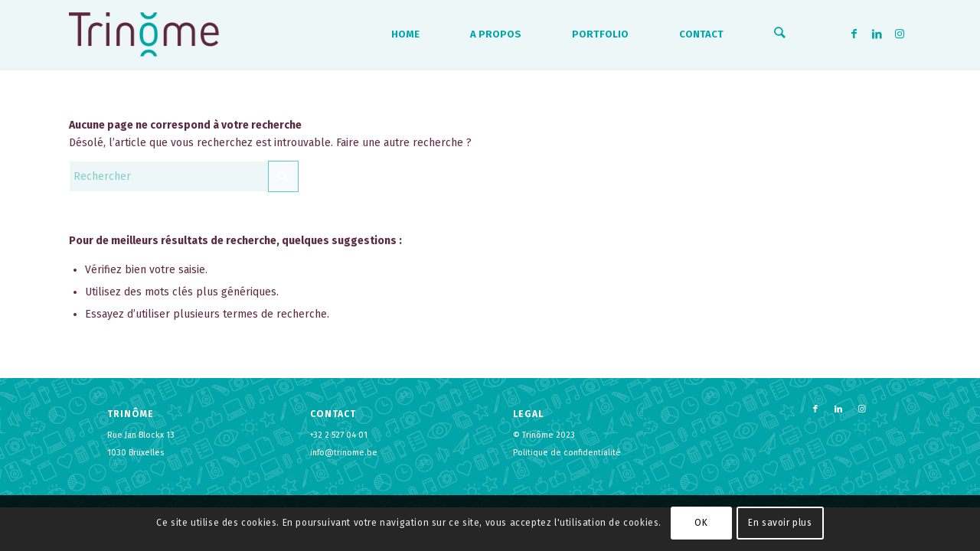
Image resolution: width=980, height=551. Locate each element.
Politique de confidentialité (567, 453)
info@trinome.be (344, 453)
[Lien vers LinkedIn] (877, 34)
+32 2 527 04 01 (339, 435)
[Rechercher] (781, 34)
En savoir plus (780, 523)
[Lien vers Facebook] (854, 34)
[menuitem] (407, 34)
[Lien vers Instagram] (900, 34)
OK (701, 523)
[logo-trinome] (144, 34)
